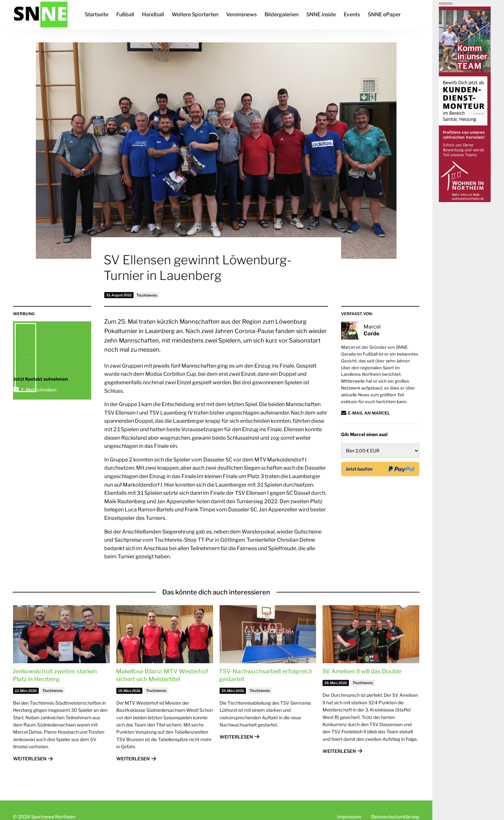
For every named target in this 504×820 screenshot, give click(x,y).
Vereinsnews (241, 15)
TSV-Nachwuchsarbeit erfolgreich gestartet (266, 675)
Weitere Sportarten (195, 15)
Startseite (97, 15)
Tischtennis (147, 295)
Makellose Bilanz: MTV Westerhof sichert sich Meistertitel (162, 675)
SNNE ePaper (384, 15)
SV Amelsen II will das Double (362, 671)
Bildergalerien (281, 15)
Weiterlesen (30, 759)
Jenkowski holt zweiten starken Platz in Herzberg (55, 675)
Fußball (125, 15)
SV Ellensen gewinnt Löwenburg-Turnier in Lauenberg (198, 268)
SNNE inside (321, 15)
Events (352, 15)
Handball (153, 15)
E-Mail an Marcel (369, 413)
